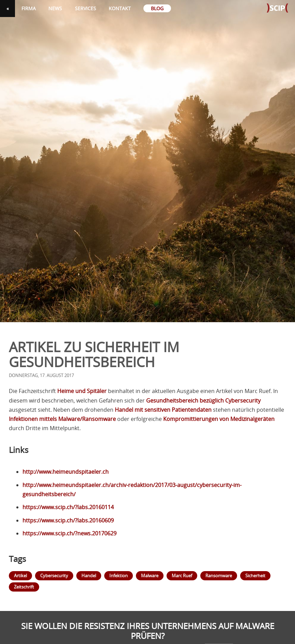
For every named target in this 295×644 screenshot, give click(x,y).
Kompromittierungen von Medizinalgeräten (219, 419)
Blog (157, 8)
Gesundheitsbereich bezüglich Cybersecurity (203, 400)
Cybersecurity (54, 576)
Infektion (119, 576)
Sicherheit (255, 576)
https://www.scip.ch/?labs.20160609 (68, 520)
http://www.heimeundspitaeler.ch (66, 472)
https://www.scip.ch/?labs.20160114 (68, 507)
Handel (89, 576)
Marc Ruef (182, 576)
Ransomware (219, 576)
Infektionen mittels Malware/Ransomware (62, 419)
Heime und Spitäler (82, 391)
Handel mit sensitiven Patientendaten (163, 410)
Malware (150, 576)
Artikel (20, 576)
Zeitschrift (24, 587)
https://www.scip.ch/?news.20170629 (69, 533)
